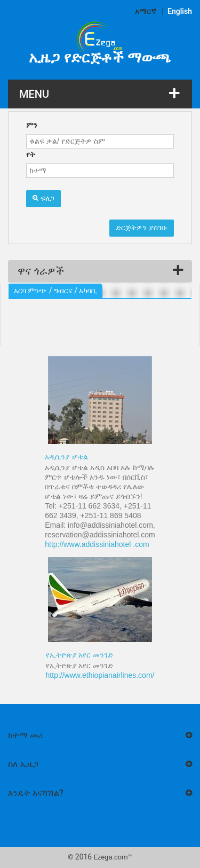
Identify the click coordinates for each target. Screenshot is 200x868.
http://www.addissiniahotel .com (97, 544)
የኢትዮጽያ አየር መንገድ (80, 655)
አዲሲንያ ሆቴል (66, 457)
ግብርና (63, 291)
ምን (32, 125)
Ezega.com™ (113, 857)
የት (31, 154)
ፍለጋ (43, 198)
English (180, 11)
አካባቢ (88, 291)
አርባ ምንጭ (30, 291)
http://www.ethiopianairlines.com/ (100, 675)
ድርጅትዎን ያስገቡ (142, 228)
